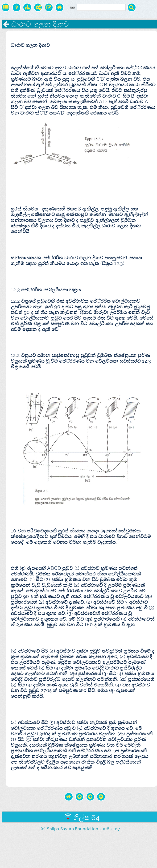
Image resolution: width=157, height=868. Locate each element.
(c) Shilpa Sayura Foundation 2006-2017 (81, 829)
